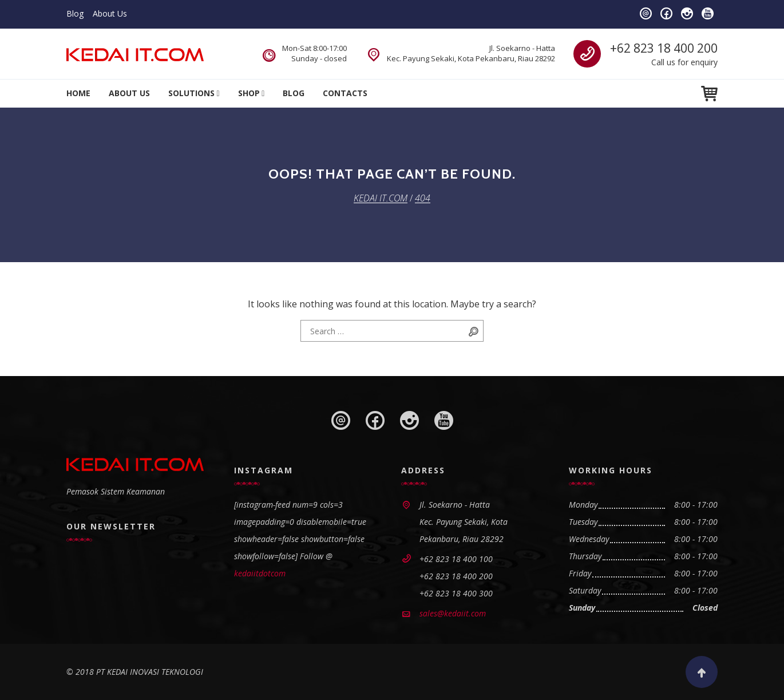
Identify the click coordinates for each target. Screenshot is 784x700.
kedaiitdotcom (260, 573)
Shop (249, 93)
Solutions (191, 93)
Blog (75, 13)
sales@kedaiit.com (453, 613)
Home (78, 93)
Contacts (345, 93)
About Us (110, 13)
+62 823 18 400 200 (664, 48)
